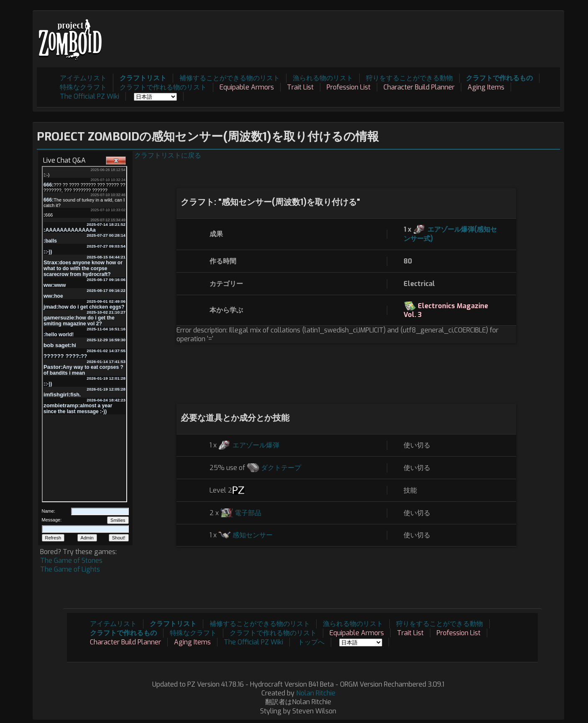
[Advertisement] (408, 34)
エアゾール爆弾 (256, 445)
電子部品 (248, 513)
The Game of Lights (70, 569)
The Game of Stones (71, 561)
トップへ (311, 642)
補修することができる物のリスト (230, 78)
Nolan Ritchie (316, 693)
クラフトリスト (143, 78)
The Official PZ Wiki (89, 96)
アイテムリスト (83, 78)
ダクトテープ (281, 468)
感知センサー (253, 535)
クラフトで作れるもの (499, 78)
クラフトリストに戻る (168, 155)
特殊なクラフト (83, 87)
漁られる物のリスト (323, 78)
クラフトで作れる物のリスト (163, 87)
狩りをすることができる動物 (409, 78)
